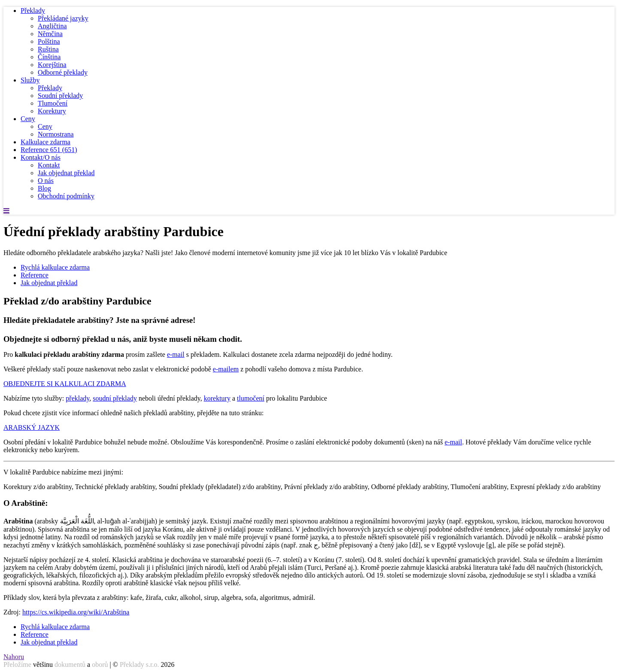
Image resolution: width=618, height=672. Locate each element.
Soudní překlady (60, 96)
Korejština (52, 65)
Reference (49, 150)
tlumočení (251, 398)
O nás (46, 181)
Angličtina (52, 26)
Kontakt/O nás (41, 157)
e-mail (176, 354)
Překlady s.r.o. (139, 664)
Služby (30, 80)
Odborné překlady (63, 72)
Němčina (50, 34)
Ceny (28, 119)
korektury (217, 398)
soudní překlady (115, 398)
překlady (77, 398)
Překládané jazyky (63, 18)
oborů (100, 664)
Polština (49, 41)
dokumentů (70, 664)
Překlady (33, 11)
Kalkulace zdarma (45, 142)
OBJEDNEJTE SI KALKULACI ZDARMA (65, 384)
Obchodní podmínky (66, 196)
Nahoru (14, 657)
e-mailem (226, 369)
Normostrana (56, 134)
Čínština (49, 57)
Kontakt (49, 165)
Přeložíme (17, 664)
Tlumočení (53, 103)
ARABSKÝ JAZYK (32, 427)
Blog (44, 188)
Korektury (52, 111)
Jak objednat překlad (66, 173)
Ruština (48, 49)
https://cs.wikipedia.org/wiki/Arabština (76, 612)
